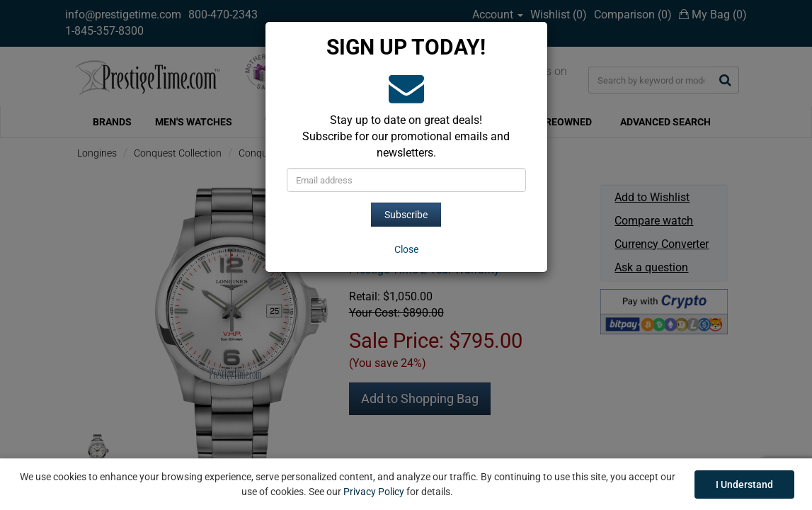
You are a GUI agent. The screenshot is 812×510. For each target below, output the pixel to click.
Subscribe (406, 215)
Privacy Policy (374, 492)
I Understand (744, 484)
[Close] (406, 249)
